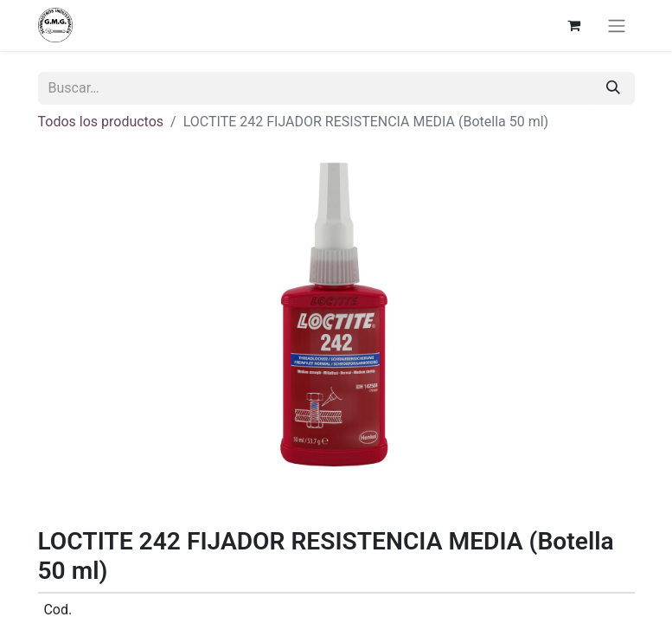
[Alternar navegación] (617, 26)
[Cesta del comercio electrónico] (574, 25)
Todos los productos (101, 122)
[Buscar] (613, 88)
